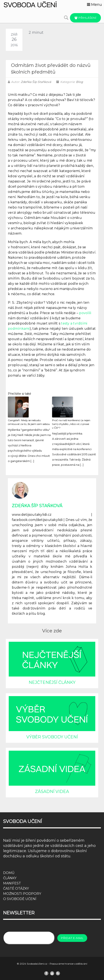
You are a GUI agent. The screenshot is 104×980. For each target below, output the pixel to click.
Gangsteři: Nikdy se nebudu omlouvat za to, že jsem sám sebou (29, 422)
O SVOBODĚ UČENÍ (20, 899)
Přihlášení (85, 18)
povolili (85, 313)
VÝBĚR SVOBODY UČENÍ (52, 737)
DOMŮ (9, 873)
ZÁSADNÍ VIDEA (52, 791)
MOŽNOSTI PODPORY (22, 894)
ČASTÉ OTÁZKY (16, 888)
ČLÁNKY (10, 878)
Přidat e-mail (72, 938)
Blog (80, 82)
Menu (94, 5)
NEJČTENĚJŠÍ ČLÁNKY (52, 682)
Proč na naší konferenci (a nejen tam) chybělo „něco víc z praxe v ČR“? (71, 424)
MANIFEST (12, 883)
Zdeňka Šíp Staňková (36, 82)
